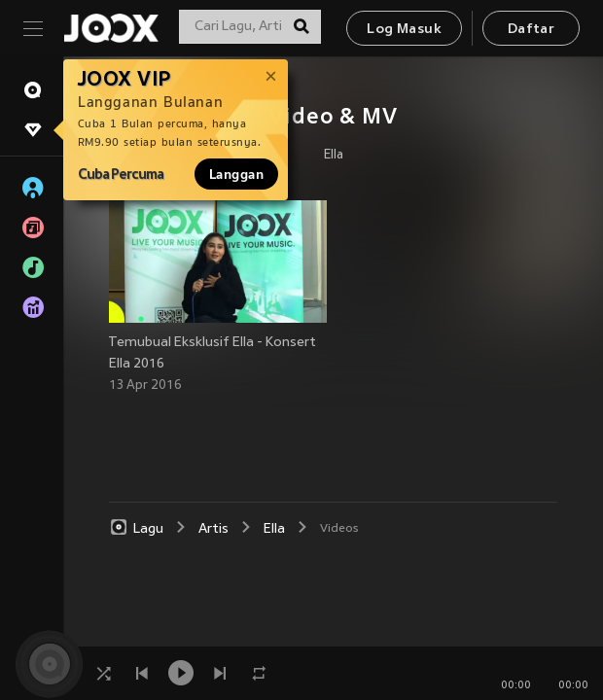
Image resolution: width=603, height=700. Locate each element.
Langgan (236, 174)
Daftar (531, 30)
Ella (334, 156)
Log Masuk (404, 30)
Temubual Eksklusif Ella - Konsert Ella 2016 (213, 353)
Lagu (136, 528)
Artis (213, 529)
